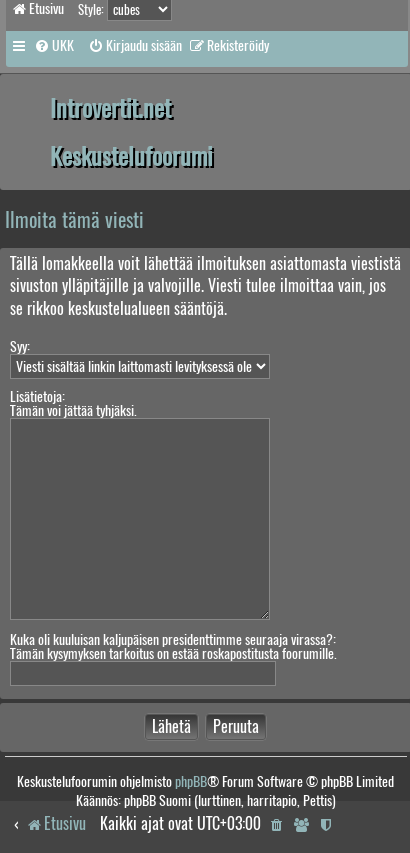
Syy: (20, 346)
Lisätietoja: (37, 396)
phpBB (191, 781)
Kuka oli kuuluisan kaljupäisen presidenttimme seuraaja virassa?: (173, 639)
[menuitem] (54, 46)
